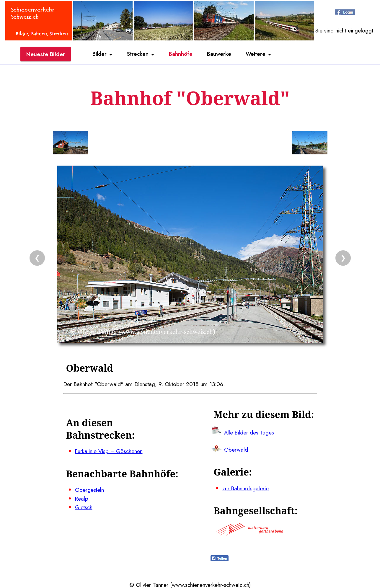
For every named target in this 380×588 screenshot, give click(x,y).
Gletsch (84, 507)
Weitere (257, 54)
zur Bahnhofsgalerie (246, 488)
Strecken (137, 54)
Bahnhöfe (181, 54)
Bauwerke (220, 54)
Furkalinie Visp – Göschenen (109, 451)
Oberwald (236, 449)
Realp (82, 498)
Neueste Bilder (46, 54)
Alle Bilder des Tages (249, 432)
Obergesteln (90, 489)
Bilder (99, 54)
